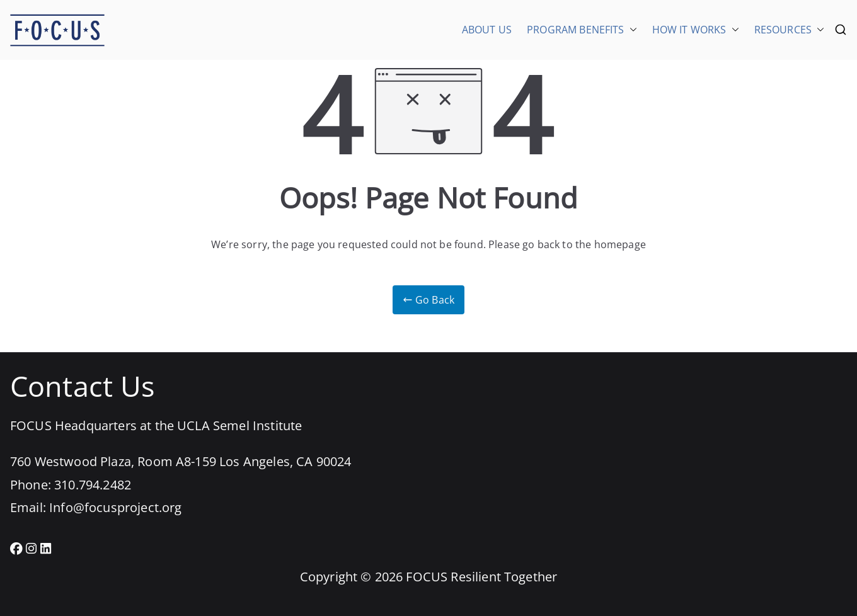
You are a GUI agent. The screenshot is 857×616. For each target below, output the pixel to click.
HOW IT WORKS (696, 30)
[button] (631, 30)
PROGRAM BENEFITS (582, 30)
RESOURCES (789, 30)
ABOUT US (487, 30)
